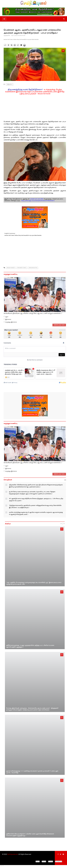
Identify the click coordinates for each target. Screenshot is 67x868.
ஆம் (7, 317)
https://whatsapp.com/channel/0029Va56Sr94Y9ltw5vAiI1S (38, 201)
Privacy (51, 861)
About (38, 861)
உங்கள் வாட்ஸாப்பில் (36, 199)
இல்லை (8, 319)
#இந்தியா (10, 84)
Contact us (59, 861)
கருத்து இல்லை (11, 322)
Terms (44, 861)
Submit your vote (59, 325)
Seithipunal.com (13, 854)
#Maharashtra (33, 268)
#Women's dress (22, 268)
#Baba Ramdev (11, 268)
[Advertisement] (35, 107)
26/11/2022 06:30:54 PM (18, 36)
